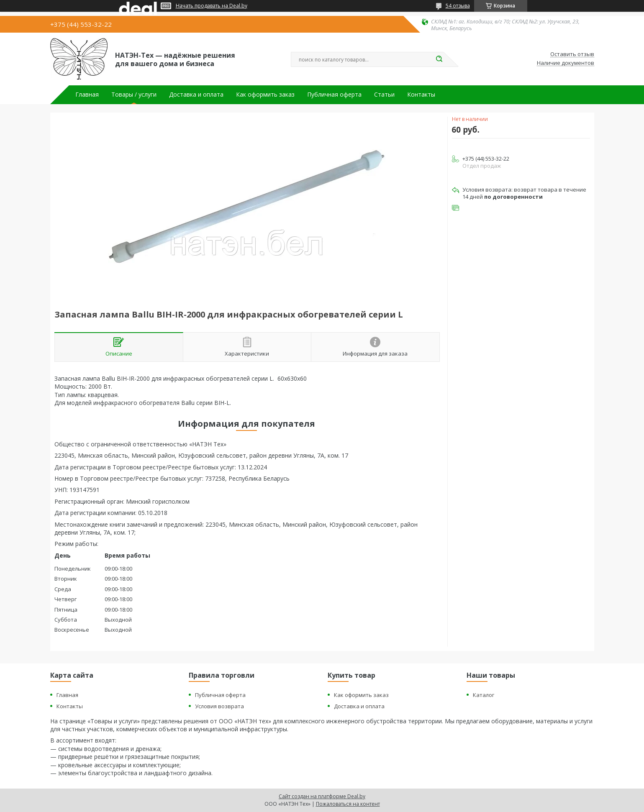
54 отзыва (458, 6)
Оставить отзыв (572, 54)
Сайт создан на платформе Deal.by (322, 796)
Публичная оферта (334, 95)
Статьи (384, 95)
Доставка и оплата (196, 95)
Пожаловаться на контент (348, 804)
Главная (87, 95)
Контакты (421, 95)
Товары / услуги (134, 95)
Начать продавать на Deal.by (212, 6)
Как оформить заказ (265, 95)
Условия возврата (219, 706)
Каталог (484, 695)
